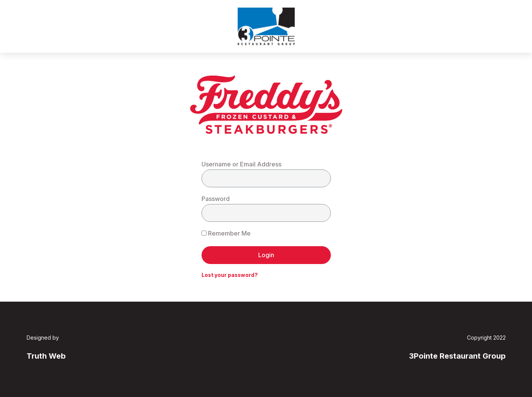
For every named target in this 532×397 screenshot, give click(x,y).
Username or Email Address (241, 164)
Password (216, 199)
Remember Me (226, 233)
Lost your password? (230, 275)
